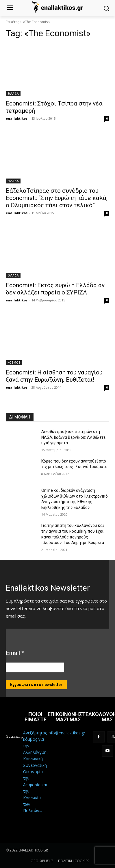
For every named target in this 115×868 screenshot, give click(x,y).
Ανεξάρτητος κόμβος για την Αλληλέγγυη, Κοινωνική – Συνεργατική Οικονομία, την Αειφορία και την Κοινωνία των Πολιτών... (35, 772)
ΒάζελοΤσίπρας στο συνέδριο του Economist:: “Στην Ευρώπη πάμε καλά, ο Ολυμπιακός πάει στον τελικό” (57, 198)
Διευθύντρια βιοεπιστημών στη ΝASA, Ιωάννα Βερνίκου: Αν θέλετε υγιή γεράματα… (73, 437)
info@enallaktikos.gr (66, 733)
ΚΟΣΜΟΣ (14, 363)
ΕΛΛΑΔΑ (13, 94)
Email (15, 653)
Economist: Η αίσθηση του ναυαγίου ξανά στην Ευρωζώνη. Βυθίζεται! (54, 376)
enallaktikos (17, 118)
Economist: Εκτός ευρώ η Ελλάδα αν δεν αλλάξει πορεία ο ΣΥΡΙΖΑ (55, 289)
